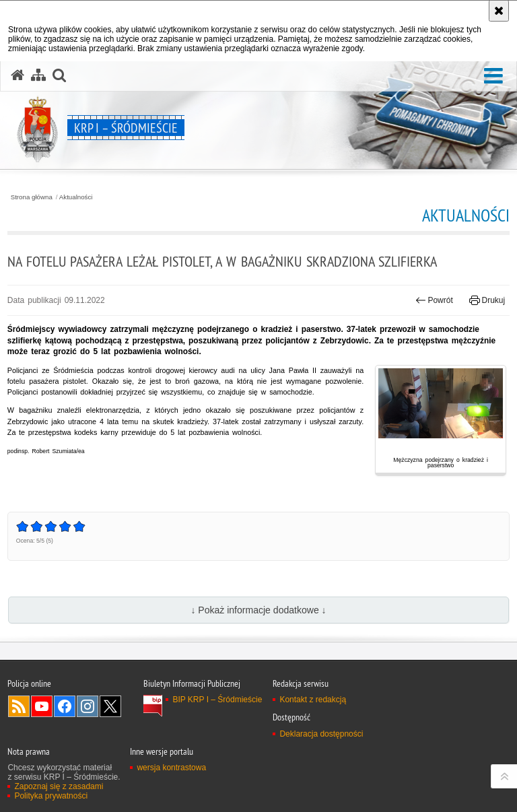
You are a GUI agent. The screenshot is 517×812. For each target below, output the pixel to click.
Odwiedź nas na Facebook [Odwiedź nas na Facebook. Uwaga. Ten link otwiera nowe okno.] (65, 706)
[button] (493, 76)
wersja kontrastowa (171, 768)
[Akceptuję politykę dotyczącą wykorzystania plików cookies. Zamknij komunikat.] (499, 11)
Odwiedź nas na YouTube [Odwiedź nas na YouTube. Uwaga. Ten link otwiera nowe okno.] (42, 706)
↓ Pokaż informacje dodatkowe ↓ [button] (258, 610)
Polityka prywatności (51, 796)
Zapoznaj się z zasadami (59, 786)
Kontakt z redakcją (313, 700)
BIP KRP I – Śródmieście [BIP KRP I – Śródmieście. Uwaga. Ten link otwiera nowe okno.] (217, 700)
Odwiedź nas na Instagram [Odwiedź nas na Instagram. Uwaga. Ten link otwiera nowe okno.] (88, 706)
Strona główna (32, 197)
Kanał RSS (19, 706)
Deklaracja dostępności (321, 734)
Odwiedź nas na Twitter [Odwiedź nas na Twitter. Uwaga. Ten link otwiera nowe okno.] (110, 706)
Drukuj (487, 300)
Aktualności (76, 197)
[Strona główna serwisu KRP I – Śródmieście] (18, 75)
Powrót (434, 300)
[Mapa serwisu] (38, 75)
